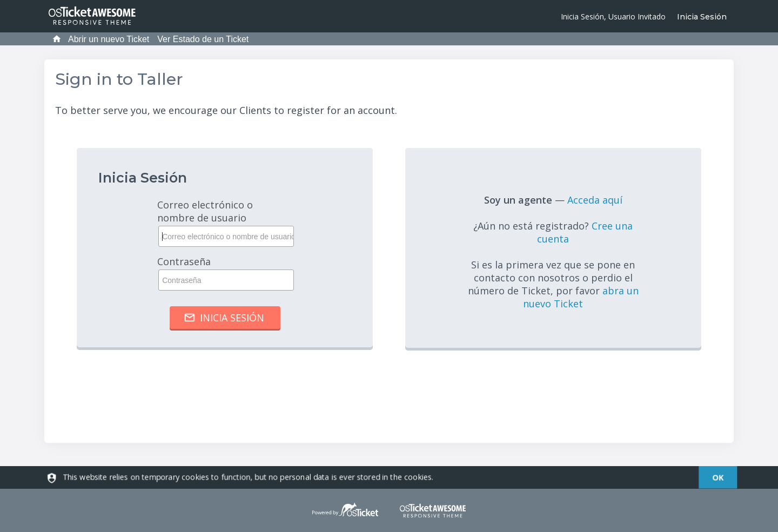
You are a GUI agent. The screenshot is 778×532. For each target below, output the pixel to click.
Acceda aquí (595, 200)
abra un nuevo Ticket (581, 297)
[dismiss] (719, 477)
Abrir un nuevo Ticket (109, 39)
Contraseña (225, 273)
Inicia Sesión (702, 17)
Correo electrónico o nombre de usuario (225, 223)
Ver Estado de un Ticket (203, 39)
